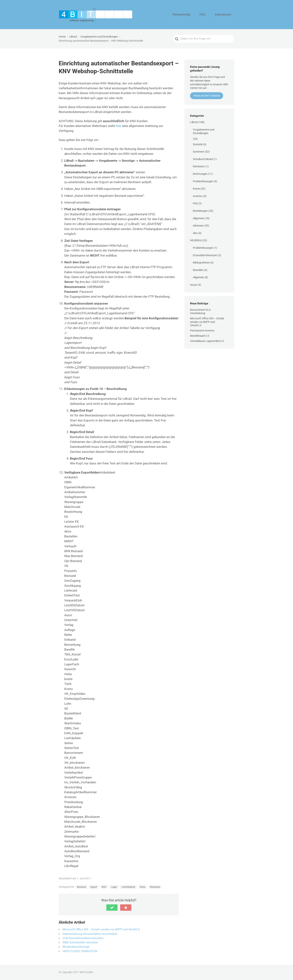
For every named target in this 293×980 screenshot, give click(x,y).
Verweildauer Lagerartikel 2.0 (207, 341)
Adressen (198, 226)
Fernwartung (194, 15)
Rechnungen (200, 174)
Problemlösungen (203, 181)
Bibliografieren (201, 263)
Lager (114, 887)
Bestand (81, 887)
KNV (104, 887)
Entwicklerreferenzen (205, 255)
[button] (112, 908)
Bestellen (198, 270)
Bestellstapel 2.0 (200, 336)
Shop (142, 887)
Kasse (196, 189)
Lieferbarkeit (128, 887)
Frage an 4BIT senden (207, 96)
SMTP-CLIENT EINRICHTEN (80, 951)
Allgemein (198, 218)
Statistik (198, 144)
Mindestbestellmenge (76, 947)
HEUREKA (196, 240)
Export (94, 887)
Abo (195, 233)
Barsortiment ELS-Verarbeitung (201, 311)
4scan (194, 285)
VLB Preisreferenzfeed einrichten (83, 938)
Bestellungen (200, 211)
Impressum (226, 15)
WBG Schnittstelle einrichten (80, 942)
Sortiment (199, 152)
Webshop (155, 887)
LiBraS (194, 122)
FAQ (210, 15)
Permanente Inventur (202, 331)
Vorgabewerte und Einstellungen (204, 131)
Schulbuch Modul (203, 159)
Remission (199, 166)
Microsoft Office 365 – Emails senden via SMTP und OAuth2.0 (101, 929)
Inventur (198, 196)
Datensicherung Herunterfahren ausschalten (90, 934)
